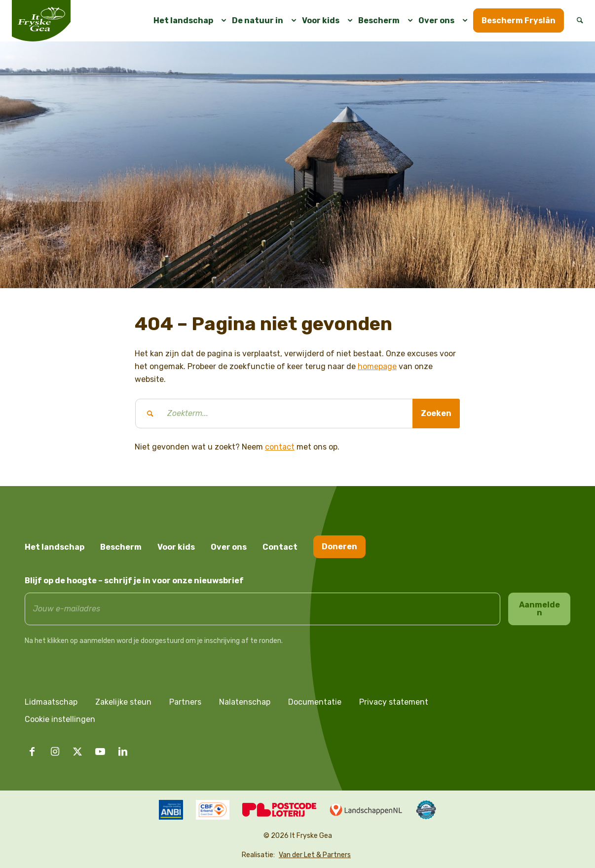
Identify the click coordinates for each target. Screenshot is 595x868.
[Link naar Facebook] (32, 752)
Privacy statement (394, 702)
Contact (280, 547)
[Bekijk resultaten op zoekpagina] (436, 414)
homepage (377, 366)
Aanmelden (539, 609)
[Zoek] (577, 21)
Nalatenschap (245, 702)
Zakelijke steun (123, 702)
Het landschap (55, 547)
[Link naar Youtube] (100, 752)
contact (280, 447)
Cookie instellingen (60, 719)
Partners (185, 702)
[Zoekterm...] (297, 414)
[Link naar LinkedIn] (123, 752)
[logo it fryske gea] (41, 21)
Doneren (339, 547)
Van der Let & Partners (315, 855)
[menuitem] (186, 21)
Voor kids (176, 547)
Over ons (229, 547)
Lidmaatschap (51, 702)
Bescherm (121, 547)
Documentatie (315, 702)
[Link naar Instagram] (55, 752)
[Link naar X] (77, 752)
